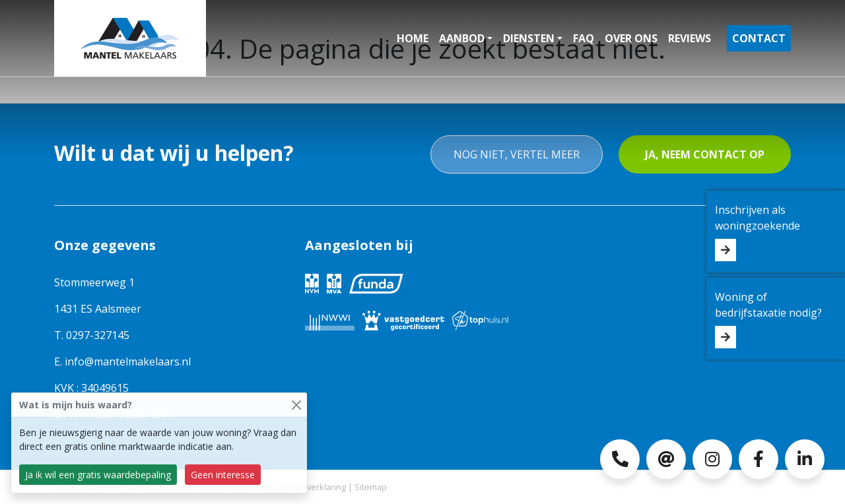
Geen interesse (223, 475)
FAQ (584, 38)
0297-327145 (98, 335)
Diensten (529, 38)
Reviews (690, 38)
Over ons (631, 38)
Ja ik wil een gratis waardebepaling (98, 475)
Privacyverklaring (313, 487)
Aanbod (462, 38)
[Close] (296, 405)
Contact (759, 38)
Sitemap (371, 487)
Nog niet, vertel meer (517, 154)
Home (413, 38)
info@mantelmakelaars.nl (128, 362)
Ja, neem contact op (705, 154)
